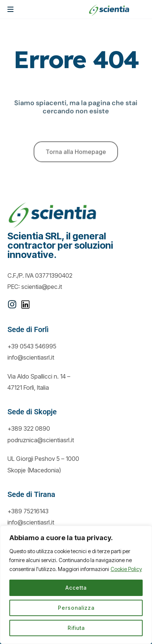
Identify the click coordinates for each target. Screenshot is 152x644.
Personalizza (76, 608)
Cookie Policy (126, 569)
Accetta (76, 588)
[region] (76, 585)
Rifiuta (76, 628)
